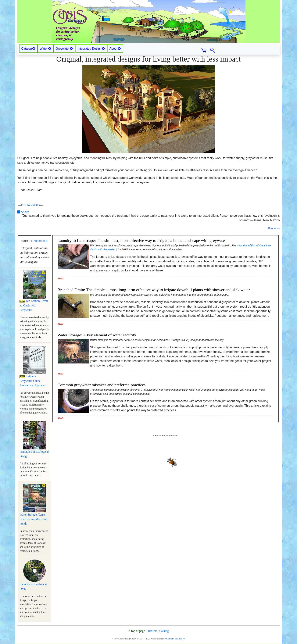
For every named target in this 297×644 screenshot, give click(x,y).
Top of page (138, 631)
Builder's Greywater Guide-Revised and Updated (32, 381)
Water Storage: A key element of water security (97, 335)
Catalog (164, 631)
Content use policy (176, 639)
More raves (274, 228)
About (115, 49)
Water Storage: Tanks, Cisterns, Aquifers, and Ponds (33, 519)
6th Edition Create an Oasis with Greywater (34, 305)
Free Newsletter (30, 205)
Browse (153, 631)
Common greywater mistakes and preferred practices (101, 385)
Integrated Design (91, 49)
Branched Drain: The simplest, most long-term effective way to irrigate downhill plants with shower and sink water (154, 290)
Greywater (64, 49)
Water (45, 49)
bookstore (41, 241)
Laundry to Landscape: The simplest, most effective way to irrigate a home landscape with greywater (142, 240)
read (60, 279)
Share (23, 212)
